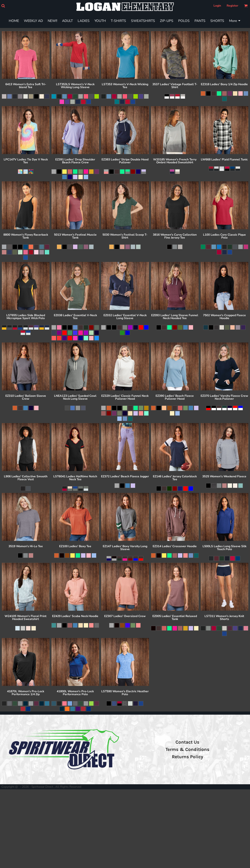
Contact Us (187, 742)
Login (217, 6)
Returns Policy (187, 757)
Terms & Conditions (187, 749)
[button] (3, 6)
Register (232, 6)
